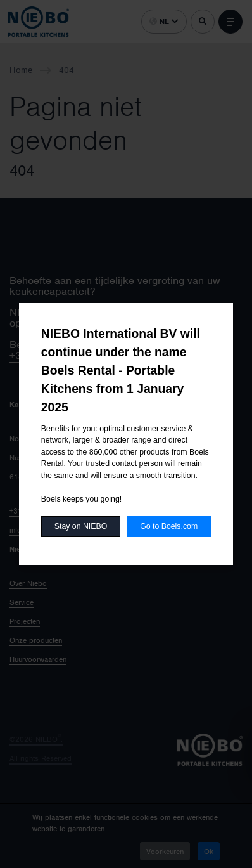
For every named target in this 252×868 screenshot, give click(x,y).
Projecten (25, 621)
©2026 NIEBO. (36, 739)
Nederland (152, 439)
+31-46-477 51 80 (41, 511)
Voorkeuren (165, 852)
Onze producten (36, 640)
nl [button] (164, 22)
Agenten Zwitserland (168, 511)
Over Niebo (28, 583)
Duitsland (151, 477)
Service (22, 602)
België (146, 458)
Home (21, 70)
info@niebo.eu (32, 530)
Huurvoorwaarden (38, 659)
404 (66, 70)
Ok (209, 852)
